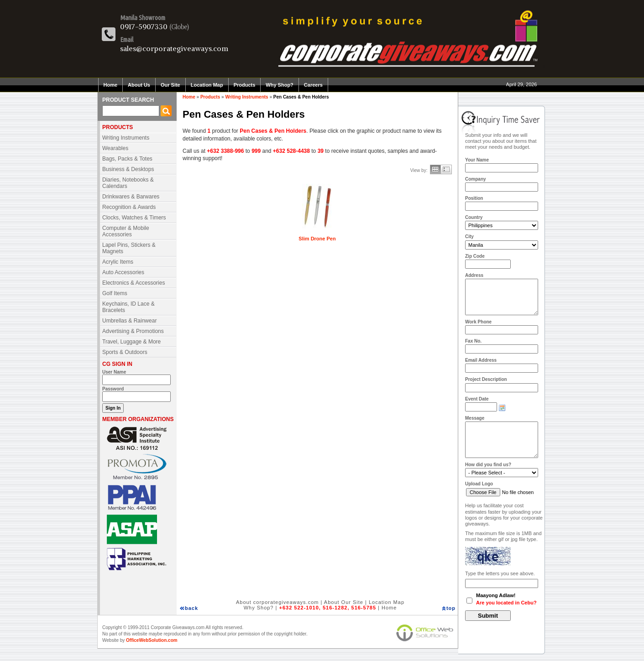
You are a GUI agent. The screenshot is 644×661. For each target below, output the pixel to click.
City (469, 237)
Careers (313, 85)
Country (474, 217)
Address (474, 275)
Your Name (477, 160)
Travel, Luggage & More (131, 342)
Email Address (481, 360)
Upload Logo (479, 484)
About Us (139, 85)
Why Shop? (280, 85)
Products (245, 85)
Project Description (486, 379)
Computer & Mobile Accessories (126, 231)
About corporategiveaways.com (277, 602)
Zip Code (475, 256)
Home (111, 85)
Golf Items (115, 293)
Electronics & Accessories (134, 283)
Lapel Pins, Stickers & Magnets (129, 248)
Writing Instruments (126, 138)
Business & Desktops (128, 169)
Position (474, 198)
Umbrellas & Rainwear (129, 321)
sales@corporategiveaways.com (174, 48)
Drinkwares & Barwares (131, 197)
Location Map (207, 85)
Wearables (115, 148)
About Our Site (344, 602)
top (451, 608)
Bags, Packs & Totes (127, 159)
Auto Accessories (123, 272)
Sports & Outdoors (125, 352)
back (191, 608)
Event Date (477, 399)
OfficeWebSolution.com (152, 640)
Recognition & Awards (129, 207)
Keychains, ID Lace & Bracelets (128, 307)
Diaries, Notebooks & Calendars (128, 183)
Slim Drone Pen (317, 239)
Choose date (502, 408)
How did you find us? (488, 465)
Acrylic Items (118, 262)
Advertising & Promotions (133, 331)
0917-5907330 (144, 26)
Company (476, 179)
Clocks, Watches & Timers (134, 218)
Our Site (170, 85)
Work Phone (478, 322)
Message (475, 418)
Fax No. (473, 341)
